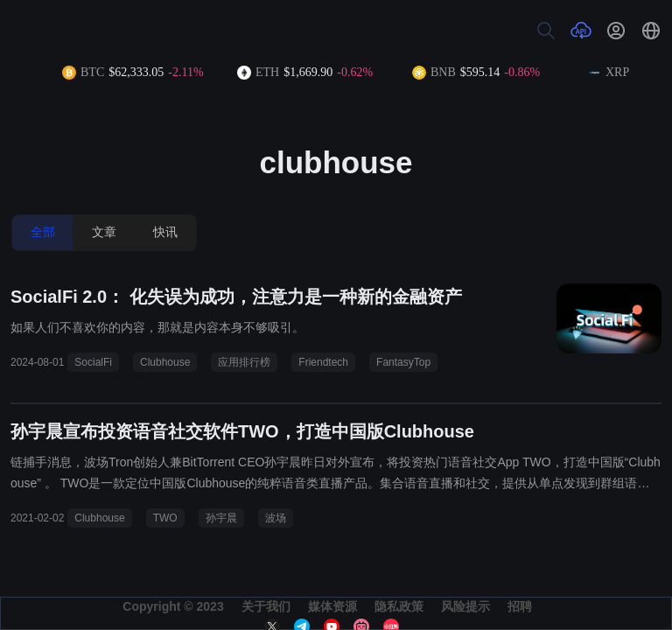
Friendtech (323, 362)
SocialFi (93, 362)
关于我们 (266, 606)
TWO (165, 518)
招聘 (520, 606)
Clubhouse (165, 362)
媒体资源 (332, 606)
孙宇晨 (221, 518)
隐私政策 (399, 606)
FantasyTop (403, 362)
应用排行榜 (244, 362)
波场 (276, 518)
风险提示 (465, 606)
